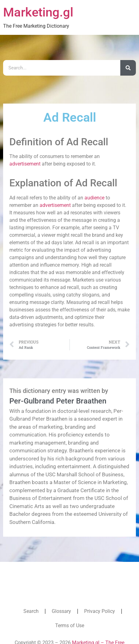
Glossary (61, 611)
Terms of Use (70, 625)
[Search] (128, 68)
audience (94, 198)
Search (31, 611)
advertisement (25, 164)
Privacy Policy (100, 611)
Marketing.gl (38, 12)
